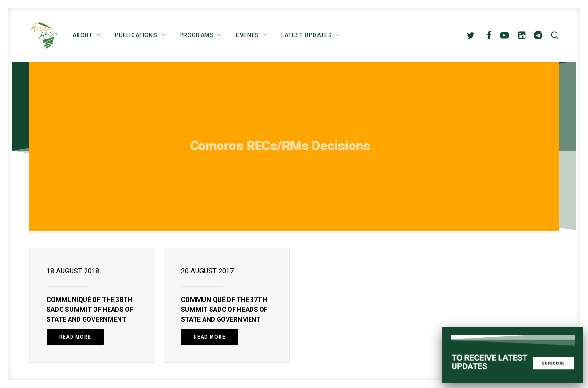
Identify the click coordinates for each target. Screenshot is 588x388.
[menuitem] (86, 35)
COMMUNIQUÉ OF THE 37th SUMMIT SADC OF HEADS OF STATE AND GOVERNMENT (224, 310)
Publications (140, 35)
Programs (200, 35)
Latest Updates (310, 35)
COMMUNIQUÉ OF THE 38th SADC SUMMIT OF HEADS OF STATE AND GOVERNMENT (90, 310)
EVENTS (251, 35)
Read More (75, 337)
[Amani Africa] (43, 35)
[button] (473, 35)
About (86, 35)
